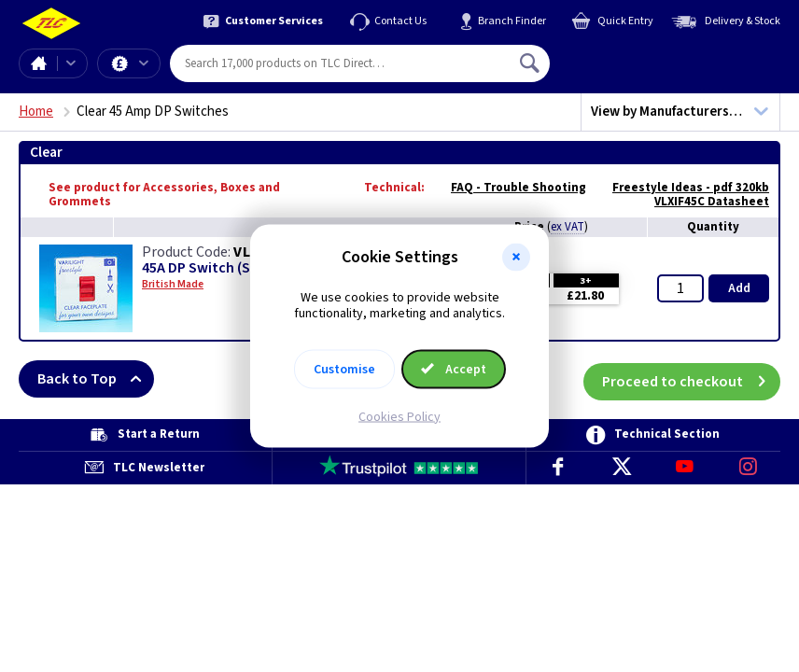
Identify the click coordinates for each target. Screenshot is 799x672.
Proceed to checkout (691, 379)
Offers (144, 63)
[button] (516, 258)
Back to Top (96, 379)
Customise (344, 369)
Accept (454, 369)
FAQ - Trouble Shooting (509, 188)
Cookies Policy (399, 416)
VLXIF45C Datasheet (702, 202)
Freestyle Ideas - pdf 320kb (681, 188)
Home (38, 63)
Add (739, 288)
